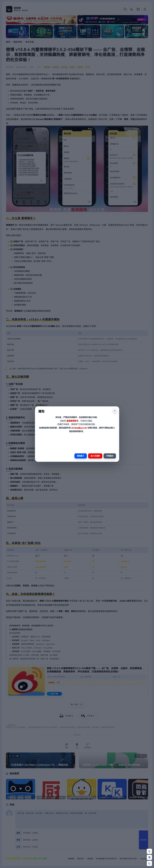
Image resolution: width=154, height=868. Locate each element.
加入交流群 (95, 456)
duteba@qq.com (79, 428)
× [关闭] (115, 411)
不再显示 (110, 456)
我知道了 (81, 456)
